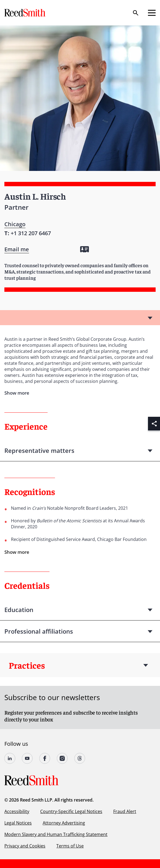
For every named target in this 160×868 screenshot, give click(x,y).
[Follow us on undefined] (10, 758)
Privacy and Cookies (25, 846)
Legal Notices (18, 823)
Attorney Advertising (64, 823)
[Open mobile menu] (152, 13)
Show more (17, 552)
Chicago (15, 224)
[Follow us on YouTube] (27, 758)
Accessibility (17, 811)
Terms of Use (70, 846)
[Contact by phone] (31, 233)
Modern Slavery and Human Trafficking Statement (56, 834)
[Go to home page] (25, 13)
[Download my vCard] (85, 249)
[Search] (136, 13)
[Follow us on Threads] (80, 758)
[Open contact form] (17, 249)
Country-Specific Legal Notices (71, 811)
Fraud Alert (125, 811)
